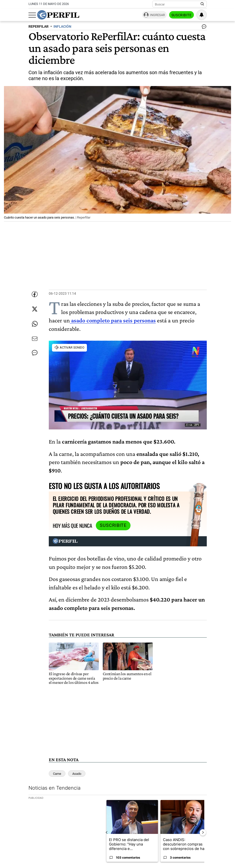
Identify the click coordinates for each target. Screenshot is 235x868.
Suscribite (182, 15)
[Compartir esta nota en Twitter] (35, 309)
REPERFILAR (39, 27)
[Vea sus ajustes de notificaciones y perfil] (202, 15)
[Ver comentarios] (203, 28)
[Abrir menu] (32, 15)
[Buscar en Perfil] (202, 4)
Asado (77, 774)
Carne (57, 774)
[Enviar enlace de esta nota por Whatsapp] (35, 324)
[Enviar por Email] (35, 339)
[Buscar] (178, 4)
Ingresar (157, 15)
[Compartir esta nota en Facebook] (35, 294)
